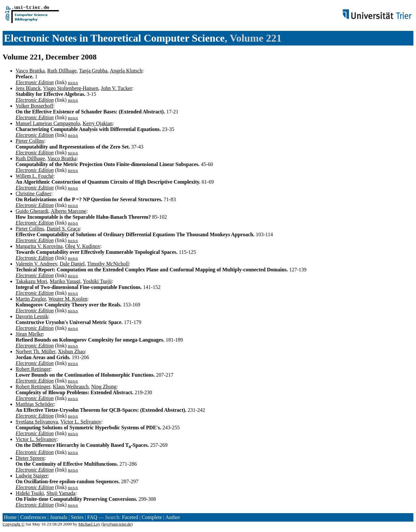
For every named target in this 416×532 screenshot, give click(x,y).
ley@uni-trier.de (117, 524)
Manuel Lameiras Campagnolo (48, 123)
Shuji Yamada (61, 493)
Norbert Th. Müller (35, 351)
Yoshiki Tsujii (97, 281)
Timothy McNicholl (108, 264)
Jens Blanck (28, 88)
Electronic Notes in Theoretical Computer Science (114, 38)
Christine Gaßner (33, 194)
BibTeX (73, 83)
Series (77, 517)
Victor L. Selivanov (81, 422)
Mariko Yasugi (65, 281)
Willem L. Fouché (34, 176)
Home (10, 517)
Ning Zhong (104, 387)
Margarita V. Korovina (39, 246)
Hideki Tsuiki (30, 493)
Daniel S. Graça (63, 229)
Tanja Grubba (93, 71)
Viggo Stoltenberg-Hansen (71, 88)
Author (173, 517)
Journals (58, 517)
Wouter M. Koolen (68, 299)
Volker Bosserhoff (34, 106)
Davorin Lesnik (32, 316)
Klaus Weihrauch (71, 387)
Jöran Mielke (29, 334)
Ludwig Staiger (32, 476)
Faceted (130, 517)
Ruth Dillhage (62, 71)
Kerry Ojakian (97, 123)
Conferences (33, 517)
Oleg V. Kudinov (83, 246)
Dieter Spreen (30, 458)
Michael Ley (89, 524)
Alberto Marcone (69, 211)
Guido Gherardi (32, 211)
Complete (152, 517)
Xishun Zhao (71, 351)
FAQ (92, 517)
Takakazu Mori (31, 281)
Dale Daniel (72, 264)
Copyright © (14, 524)
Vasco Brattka (30, 71)
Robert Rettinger (33, 369)
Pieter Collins (30, 141)
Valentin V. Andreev (36, 264)
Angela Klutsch (126, 71)
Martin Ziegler (31, 299)
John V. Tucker (116, 88)
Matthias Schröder (35, 404)
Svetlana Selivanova (37, 422)
